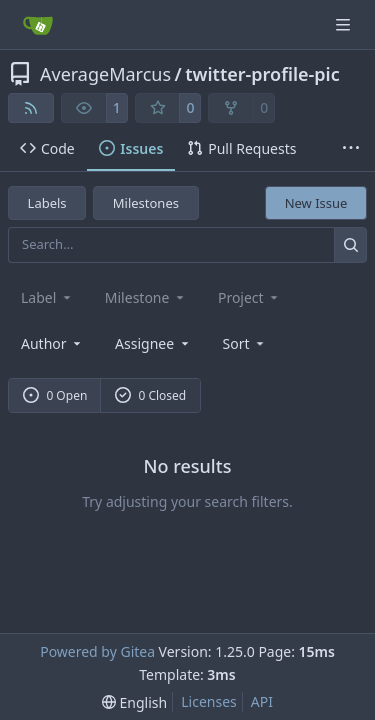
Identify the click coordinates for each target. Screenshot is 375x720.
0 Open (55, 395)
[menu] (245, 343)
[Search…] (350, 244)
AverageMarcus (105, 74)
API (262, 701)
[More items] (351, 149)
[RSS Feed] (31, 108)
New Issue (316, 203)
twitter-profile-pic (262, 74)
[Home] (38, 25)
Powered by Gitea (97, 651)
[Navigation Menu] (345, 24)
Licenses (209, 701)
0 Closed (151, 395)
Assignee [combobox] (153, 343)
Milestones (146, 203)
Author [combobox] (52, 343)
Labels (47, 203)
